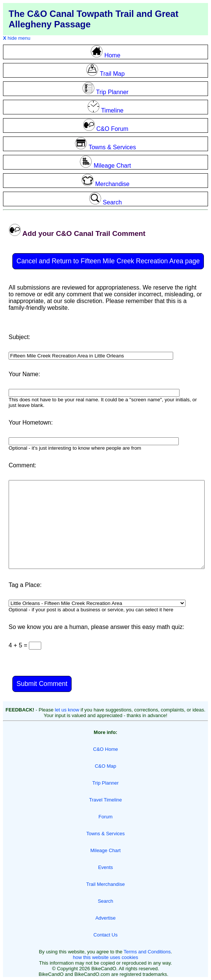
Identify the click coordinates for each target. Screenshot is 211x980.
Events (106, 867)
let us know (67, 710)
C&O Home (105, 749)
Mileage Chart (105, 850)
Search (105, 901)
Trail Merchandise (105, 884)
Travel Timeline (106, 800)
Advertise (105, 918)
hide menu (17, 38)
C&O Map (105, 766)
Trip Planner (105, 783)
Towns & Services (105, 834)
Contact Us (105, 935)
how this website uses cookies (105, 957)
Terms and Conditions (147, 952)
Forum (106, 817)
